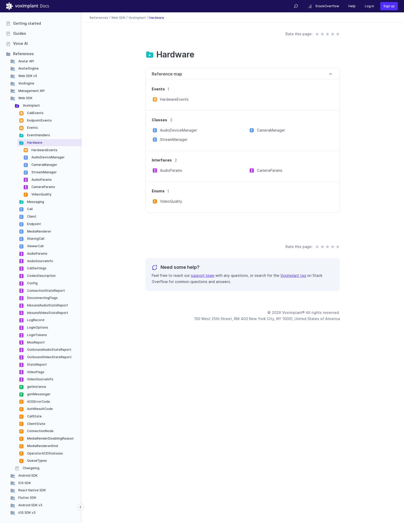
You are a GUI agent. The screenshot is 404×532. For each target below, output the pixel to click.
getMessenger (38, 394)
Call (30, 209)
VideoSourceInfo (40, 379)
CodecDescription (41, 276)
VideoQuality (41, 194)
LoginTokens (37, 335)
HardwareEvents (44, 150)
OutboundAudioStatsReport (49, 350)
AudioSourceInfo (40, 261)
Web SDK (25, 98)
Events (32, 128)
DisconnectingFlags (42, 298)
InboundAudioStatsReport (47, 305)
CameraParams (43, 187)
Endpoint (34, 224)
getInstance (36, 387)
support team (203, 275)
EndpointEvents (39, 120)
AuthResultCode (40, 409)
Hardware (34, 143)
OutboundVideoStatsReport (49, 357)
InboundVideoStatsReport (47, 313)
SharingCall (35, 239)
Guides (20, 33)
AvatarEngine (28, 68)
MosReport (36, 342)
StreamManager (44, 172)
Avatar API (26, 61)
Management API (31, 91)
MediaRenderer (39, 231)
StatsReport (37, 364)
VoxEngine (26, 83)
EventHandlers (38, 135)
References (23, 54)
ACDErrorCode (38, 402)
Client (31, 216)
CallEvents (35, 113)
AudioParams (41, 180)
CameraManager (44, 165)
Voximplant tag (293, 275)
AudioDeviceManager (48, 157)
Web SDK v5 (27, 76)
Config (32, 283)
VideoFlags (35, 372)
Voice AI (20, 43)
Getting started (27, 23)
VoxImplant (31, 105)
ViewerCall (35, 246)
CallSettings (36, 268)
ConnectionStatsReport (46, 291)
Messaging (35, 202)
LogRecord (35, 320)
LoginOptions (37, 327)
